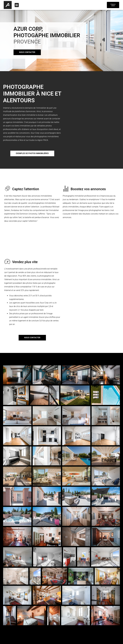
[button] (17, 5)
